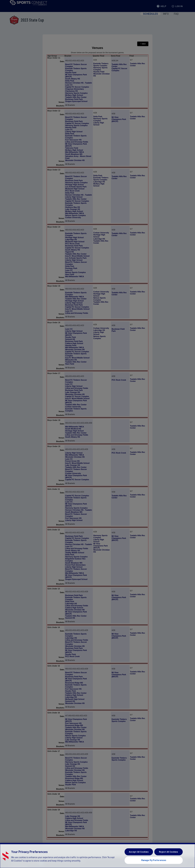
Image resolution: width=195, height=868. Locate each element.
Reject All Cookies (168, 858)
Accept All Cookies (139, 858)
